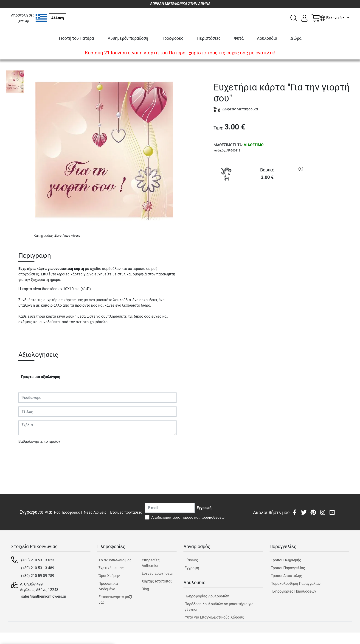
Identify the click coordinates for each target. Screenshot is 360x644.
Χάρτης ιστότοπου (157, 581)
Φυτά (239, 38)
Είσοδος (191, 560)
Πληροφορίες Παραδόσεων (293, 591)
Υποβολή (28, 455)
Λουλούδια (267, 38)
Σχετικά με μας (111, 568)
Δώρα (296, 38)
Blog (145, 589)
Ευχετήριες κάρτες (68, 236)
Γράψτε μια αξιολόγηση (41, 377)
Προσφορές (172, 38)
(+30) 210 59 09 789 (38, 576)
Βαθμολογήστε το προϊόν (39, 441)
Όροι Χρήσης (109, 576)
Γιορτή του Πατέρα (76, 38)
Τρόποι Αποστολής (286, 576)
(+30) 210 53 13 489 (38, 568)
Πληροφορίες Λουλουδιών (207, 596)
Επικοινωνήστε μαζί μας (115, 600)
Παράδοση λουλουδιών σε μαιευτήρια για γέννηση (219, 607)
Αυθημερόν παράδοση (128, 38)
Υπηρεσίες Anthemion (151, 563)
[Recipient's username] (170, 508)
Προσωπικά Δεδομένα (108, 586)
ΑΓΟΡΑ (259, 200)
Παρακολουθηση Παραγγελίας (296, 584)
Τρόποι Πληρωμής (286, 560)
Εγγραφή (192, 568)
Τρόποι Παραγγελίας (288, 568)
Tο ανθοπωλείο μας (115, 560)
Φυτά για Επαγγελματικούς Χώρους (214, 617)
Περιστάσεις (209, 38)
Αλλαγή (58, 18)
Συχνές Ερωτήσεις (157, 573)
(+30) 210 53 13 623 (38, 560)
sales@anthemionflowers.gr (44, 596)
